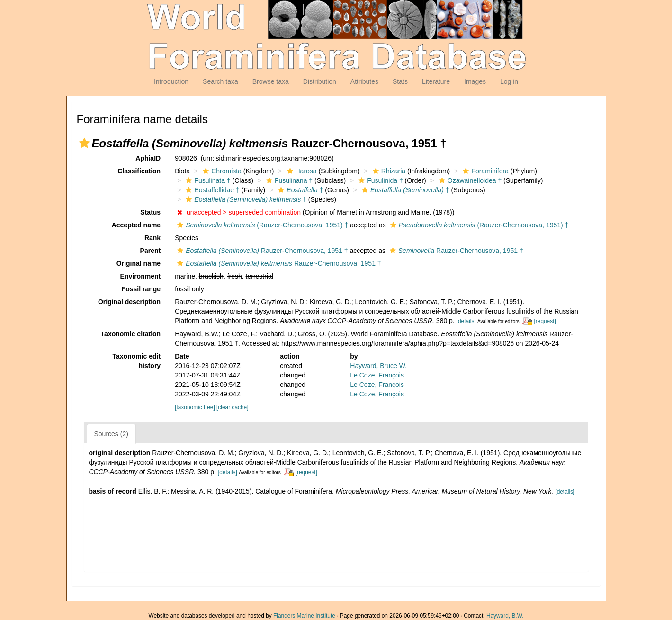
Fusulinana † (288, 180)
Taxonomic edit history (137, 361)
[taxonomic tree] (195, 407)
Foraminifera (484, 171)
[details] (466, 321)
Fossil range (141, 289)
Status (150, 212)
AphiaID (148, 158)
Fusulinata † (207, 180)
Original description (129, 302)
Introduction (171, 81)
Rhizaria (388, 171)
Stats (400, 81)
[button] (84, 143)
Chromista (221, 171)
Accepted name (136, 225)
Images (475, 81)
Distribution (320, 81)
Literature (436, 81)
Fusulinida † (380, 180)
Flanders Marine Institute (304, 616)
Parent (151, 251)
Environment (141, 276)
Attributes (364, 81)
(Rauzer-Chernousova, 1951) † (261, 225)
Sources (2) (111, 434)
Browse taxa (271, 81)
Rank (152, 238)
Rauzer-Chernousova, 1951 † (261, 251)
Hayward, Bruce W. (378, 366)
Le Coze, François (377, 375)
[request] (545, 321)
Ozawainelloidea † (469, 180)
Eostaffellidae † (211, 190)
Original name (139, 263)
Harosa (301, 171)
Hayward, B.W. (505, 616)
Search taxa (220, 81)
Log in (509, 81)
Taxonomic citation (131, 334)
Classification (139, 171)
